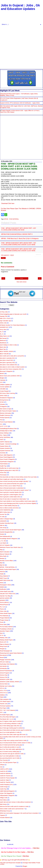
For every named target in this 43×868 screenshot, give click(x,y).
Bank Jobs (3, 347)
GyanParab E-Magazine (7, 462)
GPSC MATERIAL (5, 437)
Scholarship (3, 668)
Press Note (3, 624)
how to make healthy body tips (9, 506)
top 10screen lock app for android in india (12, 754)
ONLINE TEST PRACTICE (8, 594)
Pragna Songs (4, 620)
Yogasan (2, 815)
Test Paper (3, 708)
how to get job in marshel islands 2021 (11, 492)
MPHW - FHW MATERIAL (11, 219)
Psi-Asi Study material (6, 627)
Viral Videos (3, 800)
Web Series (3, 804)
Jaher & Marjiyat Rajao (6, 519)
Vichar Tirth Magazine (6, 793)
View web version (22, 282)
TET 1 (2, 712)
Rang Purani (4, 646)
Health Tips (3, 466)
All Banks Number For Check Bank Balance (12, 325)
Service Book (4, 684)
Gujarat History (4, 446)
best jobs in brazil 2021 (7, 360)
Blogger (25, 866)
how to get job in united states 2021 (10, 497)
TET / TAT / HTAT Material (7, 710)
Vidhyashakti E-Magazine (7, 795)
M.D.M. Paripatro (5, 545)
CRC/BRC (3, 389)
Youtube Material (5, 818)
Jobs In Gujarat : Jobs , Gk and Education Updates (20, 7)
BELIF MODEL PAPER (6, 351)
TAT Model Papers (5, 701)
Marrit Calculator (5, 552)
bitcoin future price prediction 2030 (10, 376)
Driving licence (4, 400)
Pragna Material (5, 618)
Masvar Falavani (5, 554)
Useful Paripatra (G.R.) (6, 785)
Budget (2, 378)
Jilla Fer (2, 525)
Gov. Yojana (3, 435)
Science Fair (4, 677)
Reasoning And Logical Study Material (11, 653)
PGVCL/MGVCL (5, 602)
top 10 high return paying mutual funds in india (13, 740)
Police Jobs (3, 611)
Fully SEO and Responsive (8, 863)
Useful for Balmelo (5, 773)
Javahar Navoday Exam (7, 523)
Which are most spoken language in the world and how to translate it (19, 813)
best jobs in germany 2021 (8, 363)
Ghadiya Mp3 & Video (6, 431)
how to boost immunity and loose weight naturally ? (15, 481)
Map (1, 550)
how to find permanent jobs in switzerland (12, 488)
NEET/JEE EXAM (5, 580)
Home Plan (3, 473)
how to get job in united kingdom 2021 (11, 495)
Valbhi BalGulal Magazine (7, 791)
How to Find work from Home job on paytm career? (15, 490)
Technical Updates (5, 706)
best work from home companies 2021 (11, 369)
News (2, 583)
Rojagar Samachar (5, 660)
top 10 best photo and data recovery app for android (15, 730)
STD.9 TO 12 (4, 693)
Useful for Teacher (5, 782)
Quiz (1, 633)
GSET (2, 440)
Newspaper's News (5, 585)
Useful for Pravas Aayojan (7, 778)
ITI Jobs (2, 517)
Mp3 (1, 563)
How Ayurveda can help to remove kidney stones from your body (18, 477)
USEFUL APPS (4, 769)
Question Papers (5, 631)
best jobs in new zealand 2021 (9, 365)
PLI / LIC (2, 607)
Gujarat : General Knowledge (8, 444)
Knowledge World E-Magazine (9, 539)
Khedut (2, 534)
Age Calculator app (5, 321)
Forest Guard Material (6, 422)
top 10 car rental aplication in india (10, 732)
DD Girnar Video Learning (7, 393)
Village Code (4, 798)
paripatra (3, 600)
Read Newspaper (5, 651)
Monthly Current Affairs (6, 561)
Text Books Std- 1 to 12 (7, 719)
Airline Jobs (3, 323)
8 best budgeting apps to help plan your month (13, 314)
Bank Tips (3, 349)
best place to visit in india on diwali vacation (12, 367)
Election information (6, 413)
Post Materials (4, 616)
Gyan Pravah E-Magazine (7, 459)
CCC (1, 382)
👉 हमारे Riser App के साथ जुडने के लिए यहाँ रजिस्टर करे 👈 (15, 860)
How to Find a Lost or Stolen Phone (10, 486)
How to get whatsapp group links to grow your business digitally (18, 503)
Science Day (4, 675)
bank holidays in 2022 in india (8, 345)
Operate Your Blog (5, 596)
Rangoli (2, 649)
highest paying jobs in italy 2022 (9, 470)
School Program (5, 673)
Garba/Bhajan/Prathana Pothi (8, 429)
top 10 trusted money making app (10, 752)
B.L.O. (2, 334)
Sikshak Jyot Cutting (6, 686)
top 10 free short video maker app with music (13, 735)
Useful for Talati (4, 780)
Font (1, 420)
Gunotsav (3, 453)
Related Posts (38, 255)
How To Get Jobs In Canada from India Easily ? (13, 499)
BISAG (2, 374)
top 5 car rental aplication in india (9, 756)
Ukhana (2, 765)
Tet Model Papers (5, 715)
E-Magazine (3, 407)
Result (2, 657)
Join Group (3, 528)
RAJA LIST (3, 642)
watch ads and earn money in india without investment (15, 802)
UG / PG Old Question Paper (8, 762)
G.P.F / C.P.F (4, 426)
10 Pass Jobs (4, 312)
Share (3, 258)
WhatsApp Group (5, 811)
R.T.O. (2, 635)
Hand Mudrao (4, 464)
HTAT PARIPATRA (5, 510)
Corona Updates (5, 387)
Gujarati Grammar (5, 451)
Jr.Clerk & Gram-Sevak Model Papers (11, 530)
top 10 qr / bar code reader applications (11, 749)
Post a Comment (8, 267)
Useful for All (4, 771)
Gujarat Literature (5, 448)
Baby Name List (5, 336)
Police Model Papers (6, 613)
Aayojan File (4, 316)
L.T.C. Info (3, 541)
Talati (2, 697)
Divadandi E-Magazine (6, 398)
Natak (2, 574)
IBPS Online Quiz (5, 512)
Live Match (3, 543)
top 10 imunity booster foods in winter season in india (15, 743)
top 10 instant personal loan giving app (11, 745)
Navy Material (4, 576)
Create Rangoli (4, 391)
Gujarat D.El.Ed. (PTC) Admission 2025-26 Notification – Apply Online (20, 103)
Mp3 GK (2, 565)
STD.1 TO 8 (3, 691)
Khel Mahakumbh (5, 536)
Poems (2, 609)
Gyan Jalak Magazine (6, 455)
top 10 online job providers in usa (9, 747)
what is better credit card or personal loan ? (12, 809)
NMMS (2, 587)
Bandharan (3, 343)
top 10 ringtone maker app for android (11, 721)
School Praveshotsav (6, 671)
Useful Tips (3, 789)
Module (2, 558)
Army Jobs (3, 330)
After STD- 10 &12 (5, 318)
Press (2, 622)
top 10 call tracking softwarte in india (10, 724)
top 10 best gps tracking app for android (11, 728)
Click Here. (30, 852)
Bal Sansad (3, 338)
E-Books (2, 404)
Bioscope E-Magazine (6, 371)
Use (1, 767)
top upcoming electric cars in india (10, 758)
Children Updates (5, 385)
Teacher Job (3, 704)
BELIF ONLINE (4, 354)
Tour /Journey (4, 760)
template (18, 863)
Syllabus (2, 695)
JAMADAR (3, 521)
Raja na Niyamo (5, 644)
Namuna (2, 572)
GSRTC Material (5, 442)
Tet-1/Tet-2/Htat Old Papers (8, 717)
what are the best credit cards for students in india (14, 806)
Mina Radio (3, 556)
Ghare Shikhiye (4, 433)
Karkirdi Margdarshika (6, 532)
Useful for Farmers (5, 776)
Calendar (3, 380)
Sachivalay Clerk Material (7, 664)
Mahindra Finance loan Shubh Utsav (10, 547)
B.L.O (2, 332)
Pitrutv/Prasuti (4, 605)
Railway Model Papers (6, 640)
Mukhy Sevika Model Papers (8, 569)
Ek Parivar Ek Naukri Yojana (8, 411)
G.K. (1, 424)
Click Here (36, 848)
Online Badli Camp (5, 591)
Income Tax (3, 514)
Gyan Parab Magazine (6, 457)
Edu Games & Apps (6, 409)
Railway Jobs (4, 638)
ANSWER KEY (4, 327)
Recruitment (3, 655)
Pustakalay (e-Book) (6, 629)
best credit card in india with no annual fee (12, 356)
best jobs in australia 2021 (7, 358)
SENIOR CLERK (5, 679)
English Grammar (5, 415)
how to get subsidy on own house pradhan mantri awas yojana (18, 501)
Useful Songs (4, 787)
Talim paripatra (4, 699)
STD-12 (2, 688)
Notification (3, 589)
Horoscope (3, 475)
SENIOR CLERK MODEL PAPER (10, 682)
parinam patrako (5, 598)
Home (21, 278)
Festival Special (4, 418)
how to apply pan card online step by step (12, 479)
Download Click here (8, 203)
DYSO (2, 402)
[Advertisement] (21, 47)
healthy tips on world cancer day (9, 468)
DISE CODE (4, 396)
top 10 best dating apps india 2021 (10, 726)
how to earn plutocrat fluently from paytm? (12, 484)
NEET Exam (4, 578)
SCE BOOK (3, 666)
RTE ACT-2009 (4, 662)
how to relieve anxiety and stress (9, 508)
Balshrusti (3, 340)
